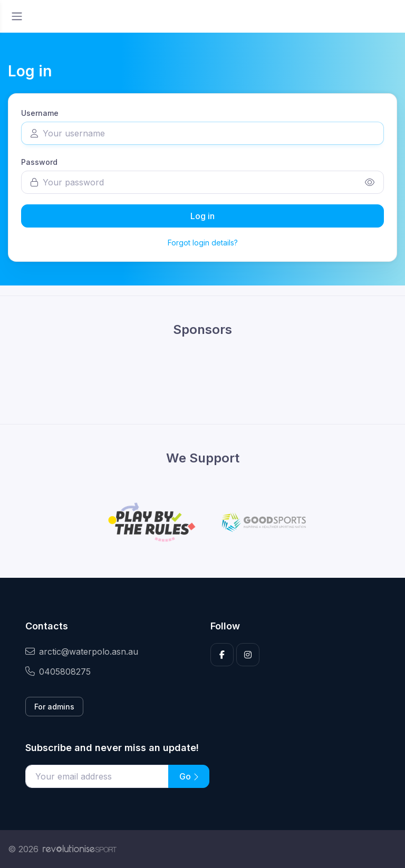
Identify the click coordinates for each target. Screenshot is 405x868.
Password (39, 162)
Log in (202, 216)
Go (189, 776)
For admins (54, 707)
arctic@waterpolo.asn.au (82, 652)
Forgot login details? (203, 243)
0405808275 (58, 672)
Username (40, 113)
